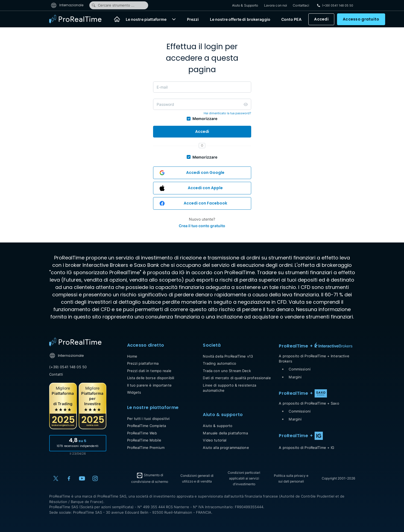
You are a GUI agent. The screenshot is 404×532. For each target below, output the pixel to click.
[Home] (117, 19)
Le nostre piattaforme (146, 19)
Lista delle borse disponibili (151, 378)
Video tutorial (215, 440)
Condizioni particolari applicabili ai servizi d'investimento (244, 478)
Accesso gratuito (361, 19)
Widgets (134, 392)
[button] (174, 19)
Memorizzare (205, 119)
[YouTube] (82, 478)
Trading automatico (219, 363)
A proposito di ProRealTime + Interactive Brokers (314, 359)
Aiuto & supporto (218, 426)
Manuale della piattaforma (225, 433)
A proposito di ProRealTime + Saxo (309, 403)
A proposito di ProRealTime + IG (307, 448)
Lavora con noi (276, 5)
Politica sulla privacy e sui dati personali (291, 478)
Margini (295, 377)
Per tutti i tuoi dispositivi (148, 419)
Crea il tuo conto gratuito (202, 226)
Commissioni (299, 369)
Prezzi (193, 19)
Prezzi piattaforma (143, 363)
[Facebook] (69, 478)
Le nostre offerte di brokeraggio (240, 19)
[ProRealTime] (79, 19)
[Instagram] (95, 478)
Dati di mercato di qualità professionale (237, 378)
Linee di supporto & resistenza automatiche (229, 388)
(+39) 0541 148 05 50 (68, 367)
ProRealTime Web (142, 433)
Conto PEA (291, 19)
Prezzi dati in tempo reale (149, 371)
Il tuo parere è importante (149, 385)
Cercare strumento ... (113, 5)
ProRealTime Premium (146, 448)
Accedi (321, 19)
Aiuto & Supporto (245, 5)
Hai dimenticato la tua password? (227, 113)
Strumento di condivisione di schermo (150, 478)
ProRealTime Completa (147, 426)
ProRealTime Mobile (144, 440)
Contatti (56, 374)
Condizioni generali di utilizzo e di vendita (197, 478)
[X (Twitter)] (56, 478)
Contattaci (301, 5)
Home (132, 356)
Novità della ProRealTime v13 (228, 356)
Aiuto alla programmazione (226, 448)
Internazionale (67, 5)
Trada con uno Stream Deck (227, 371)
